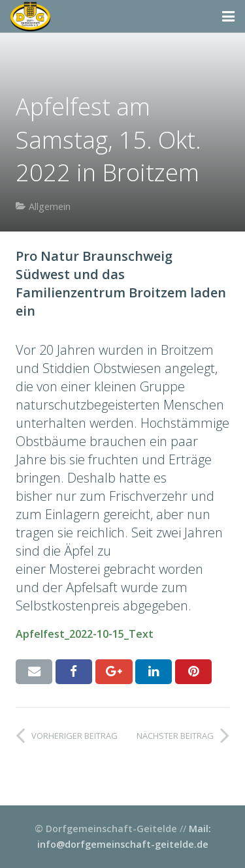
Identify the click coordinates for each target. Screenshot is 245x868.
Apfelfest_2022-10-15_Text (85, 634)
